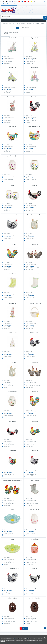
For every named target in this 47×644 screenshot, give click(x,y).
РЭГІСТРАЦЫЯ (12, 4)
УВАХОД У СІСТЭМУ (8, 4)
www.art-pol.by (6, 23)
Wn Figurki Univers (39, 23)
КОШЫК (17, 4)
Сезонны (23, 23)
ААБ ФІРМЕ (21, 634)
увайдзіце (9, 60)
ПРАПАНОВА (15, 23)
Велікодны (30, 23)
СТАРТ (4, 4)
